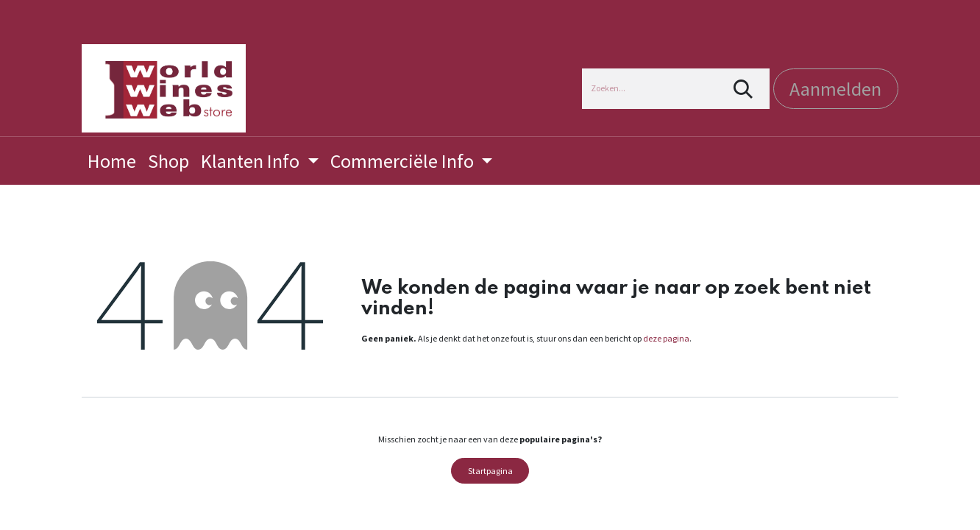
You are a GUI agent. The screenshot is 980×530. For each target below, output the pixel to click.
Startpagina (490, 471)
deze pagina (666, 338)
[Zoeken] (743, 89)
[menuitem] (112, 161)
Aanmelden (835, 89)
